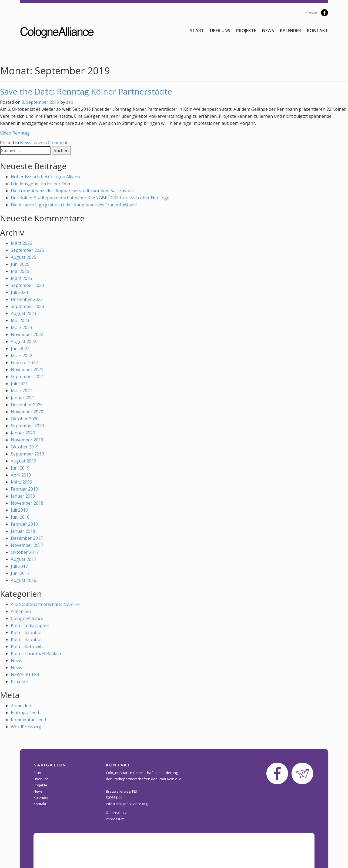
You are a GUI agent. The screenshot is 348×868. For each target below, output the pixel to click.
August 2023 (24, 313)
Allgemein (21, 611)
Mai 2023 (20, 320)
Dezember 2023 (27, 299)
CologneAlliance (27, 618)
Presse (311, 12)
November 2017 (27, 545)
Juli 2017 (19, 566)
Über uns (220, 31)
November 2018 (27, 503)
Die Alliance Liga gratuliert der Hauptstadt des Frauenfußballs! (74, 205)
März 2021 (21, 391)
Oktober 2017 (25, 552)
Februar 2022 (24, 363)
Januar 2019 (23, 496)
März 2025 (21, 278)
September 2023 (27, 306)
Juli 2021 (19, 384)
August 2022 (24, 341)
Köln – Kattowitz (27, 646)
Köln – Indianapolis (30, 625)
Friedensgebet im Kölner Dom (41, 184)
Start (197, 31)
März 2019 (21, 482)
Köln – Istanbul (26, 632)
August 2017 (24, 559)
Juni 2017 (20, 573)
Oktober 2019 (25, 447)
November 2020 (27, 412)
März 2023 (21, 327)
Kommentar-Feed (28, 720)
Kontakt (317, 31)
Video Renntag (15, 133)
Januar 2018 (23, 531)
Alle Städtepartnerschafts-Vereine (45, 604)
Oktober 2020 (25, 419)
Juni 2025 (20, 264)
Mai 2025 (20, 271)
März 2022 (21, 356)
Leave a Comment (49, 143)
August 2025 (24, 257)
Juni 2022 (20, 348)
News (268, 31)
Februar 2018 (24, 524)
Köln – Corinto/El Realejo (36, 653)
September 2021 (27, 377)
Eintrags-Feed (25, 713)
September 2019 (27, 454)
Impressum (115, 819)
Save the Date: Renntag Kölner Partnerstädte (86, 91)
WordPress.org (26, 727)
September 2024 (27, 285)
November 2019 (27, 440)
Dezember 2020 (27, 405)
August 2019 (24, 461)
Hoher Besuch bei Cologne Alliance (46, 177)
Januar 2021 (23, 398)
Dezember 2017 (27, 538)
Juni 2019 (20, 468)
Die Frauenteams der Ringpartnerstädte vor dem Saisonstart (72, 191)
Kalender (290, 31)
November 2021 (27, 370)
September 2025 (27, 250)
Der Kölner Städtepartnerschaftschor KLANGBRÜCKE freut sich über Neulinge (90, 198)
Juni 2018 (20, 517)
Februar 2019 (24, 489)
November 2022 (27, 334)
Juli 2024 (19, 292)
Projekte (246, 31)
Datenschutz (116, 813)
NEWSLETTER (25, 675)
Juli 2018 (19, 510)
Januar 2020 (23, 433)
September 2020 (27, 426)
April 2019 (21, 475)
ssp (70, 102)
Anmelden (21, 706)
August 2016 (24, 580)
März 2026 (21, 243)
